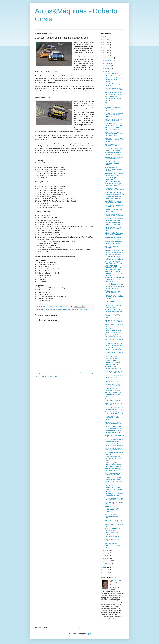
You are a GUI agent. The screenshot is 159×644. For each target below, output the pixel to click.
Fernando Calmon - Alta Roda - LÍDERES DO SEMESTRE (114, 499)
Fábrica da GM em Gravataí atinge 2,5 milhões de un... (114, 449)
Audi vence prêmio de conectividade (111, 247)
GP (74, 309)
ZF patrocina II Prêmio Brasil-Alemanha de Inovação (114, 149)
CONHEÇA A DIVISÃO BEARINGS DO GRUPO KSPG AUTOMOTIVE (113, 363)
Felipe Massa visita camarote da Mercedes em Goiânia (114, 124)
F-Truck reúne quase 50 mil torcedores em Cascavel (113, 381)
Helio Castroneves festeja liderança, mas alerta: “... (113, 470)
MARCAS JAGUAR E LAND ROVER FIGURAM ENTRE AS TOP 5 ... (114, 297)
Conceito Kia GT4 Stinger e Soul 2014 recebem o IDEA (114, 413)
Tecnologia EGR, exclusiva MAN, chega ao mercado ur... (113, 109)
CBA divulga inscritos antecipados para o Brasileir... (111, 516)
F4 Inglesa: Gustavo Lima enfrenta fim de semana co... (114, 445)
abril (106, 556)
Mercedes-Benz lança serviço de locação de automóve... (114, 408)
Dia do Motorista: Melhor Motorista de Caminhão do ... (114, 321)
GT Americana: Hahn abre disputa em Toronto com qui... (113, 458)
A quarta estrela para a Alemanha (112, 540)
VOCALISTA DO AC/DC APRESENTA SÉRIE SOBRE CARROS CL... (113, 163)
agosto (107, 69)
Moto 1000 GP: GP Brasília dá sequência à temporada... (114, 368)
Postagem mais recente (43, 373)
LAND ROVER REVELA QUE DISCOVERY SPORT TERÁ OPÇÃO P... (114, 140)
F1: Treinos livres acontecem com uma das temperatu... (113, 478)
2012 (105, 570)
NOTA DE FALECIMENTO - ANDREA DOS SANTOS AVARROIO (113, 395)
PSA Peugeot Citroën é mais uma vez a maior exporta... (114, 344)
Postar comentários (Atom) (48, 376)
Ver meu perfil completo (108, 619)
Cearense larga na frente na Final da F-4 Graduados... (113, 243)
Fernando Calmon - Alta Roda (114, 284)
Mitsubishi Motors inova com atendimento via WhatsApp (114, 385)
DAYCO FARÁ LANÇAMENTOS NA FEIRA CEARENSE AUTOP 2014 (114, 331)
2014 (105, 56)
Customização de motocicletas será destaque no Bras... (114, 495)
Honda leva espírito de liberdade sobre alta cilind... (114, 336)
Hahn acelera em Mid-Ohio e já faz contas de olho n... (114, 129)
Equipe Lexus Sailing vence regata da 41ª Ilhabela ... (113, 224)
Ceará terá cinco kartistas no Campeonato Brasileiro (113, 521)
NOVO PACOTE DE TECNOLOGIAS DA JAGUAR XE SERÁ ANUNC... (112, 509)
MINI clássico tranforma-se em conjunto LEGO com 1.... (114, 372)
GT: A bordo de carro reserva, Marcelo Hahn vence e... (114, 432)
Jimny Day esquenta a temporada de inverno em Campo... (113, 169)
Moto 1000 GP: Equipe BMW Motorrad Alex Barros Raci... (114, 311)
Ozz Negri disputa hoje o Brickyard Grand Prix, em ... (114, 263)
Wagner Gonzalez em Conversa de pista (111, 145)
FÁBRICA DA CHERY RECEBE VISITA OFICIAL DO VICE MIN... (114, 489)
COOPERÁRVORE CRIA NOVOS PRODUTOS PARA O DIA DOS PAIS (114, 134)
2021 (105, 37)
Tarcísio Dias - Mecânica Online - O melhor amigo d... (114, 436)
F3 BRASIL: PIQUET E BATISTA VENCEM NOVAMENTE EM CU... (113, 179)
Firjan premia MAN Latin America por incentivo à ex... (114, 302)
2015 (105, 53)
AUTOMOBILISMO (48, 309)
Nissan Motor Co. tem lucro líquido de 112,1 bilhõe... (113, 154)
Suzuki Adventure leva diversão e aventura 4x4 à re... (114, 340)
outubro (108, 63)
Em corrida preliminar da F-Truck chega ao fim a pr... (113, 427)
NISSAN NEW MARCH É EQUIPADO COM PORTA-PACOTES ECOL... (114, 274)
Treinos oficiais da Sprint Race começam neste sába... (114, 474)
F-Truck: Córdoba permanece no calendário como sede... (114, 353)
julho (107, 71)
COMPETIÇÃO (68, 309)
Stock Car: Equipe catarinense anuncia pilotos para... (114, 120)
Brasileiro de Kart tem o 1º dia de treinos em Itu (114, 376)
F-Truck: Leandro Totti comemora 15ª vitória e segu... (113, 418)
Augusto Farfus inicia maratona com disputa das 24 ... (114, 287)
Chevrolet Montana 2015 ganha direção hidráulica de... (114, 158)
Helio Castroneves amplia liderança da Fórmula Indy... (114, 423)
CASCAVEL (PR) (59, 309)
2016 (105, 50)
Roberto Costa (117, 581)
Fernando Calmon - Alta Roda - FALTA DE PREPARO (114, 74)
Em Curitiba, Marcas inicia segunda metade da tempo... (114, 256)
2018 (105, 45)
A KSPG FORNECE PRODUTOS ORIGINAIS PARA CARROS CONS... (113, 268)
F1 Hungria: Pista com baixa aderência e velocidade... (113, 389)
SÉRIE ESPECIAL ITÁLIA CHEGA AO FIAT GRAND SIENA (113, 316)
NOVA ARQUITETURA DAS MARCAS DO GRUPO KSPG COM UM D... (113, 531)
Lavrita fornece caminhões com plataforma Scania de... (114, 536)
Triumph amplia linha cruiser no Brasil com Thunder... (114, 503)
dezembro (108, 58)
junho (107, 550)
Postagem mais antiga (87, 373)
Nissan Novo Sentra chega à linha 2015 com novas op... (114, 404)
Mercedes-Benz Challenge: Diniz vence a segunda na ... (114, 185)
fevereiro (108, 561)
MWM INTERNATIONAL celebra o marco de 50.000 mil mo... (114, 99)
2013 (105, 567)
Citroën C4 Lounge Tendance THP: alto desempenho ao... (114, 400)
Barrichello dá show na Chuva (114, 259)
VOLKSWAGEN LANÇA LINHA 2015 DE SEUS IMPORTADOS (114, 483)
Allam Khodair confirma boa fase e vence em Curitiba (113, 202)
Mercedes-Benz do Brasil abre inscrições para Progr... (114, 219)
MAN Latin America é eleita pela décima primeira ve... (113, 292)
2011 (105, 572)
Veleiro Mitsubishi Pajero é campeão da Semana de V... (114, 193)
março (107, 558)
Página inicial (65, 373)
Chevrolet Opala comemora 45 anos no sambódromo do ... (114, 251)
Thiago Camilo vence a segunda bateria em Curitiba (114, 189)
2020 (105, 39)
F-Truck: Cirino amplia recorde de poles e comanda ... (114, 440)
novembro (108, 61)
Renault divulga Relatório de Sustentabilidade (113, 306)
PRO (77, 309)
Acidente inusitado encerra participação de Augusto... (113, 198)
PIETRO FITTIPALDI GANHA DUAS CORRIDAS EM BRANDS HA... (114, 115)
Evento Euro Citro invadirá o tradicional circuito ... (113, 211)
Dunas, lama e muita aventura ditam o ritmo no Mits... (114, 174)
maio (107, 553)
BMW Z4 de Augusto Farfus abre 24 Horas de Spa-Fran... (113, 229)
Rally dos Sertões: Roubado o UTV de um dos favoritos (114, 234)
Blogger (88, 634)
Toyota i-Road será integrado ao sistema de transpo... (113, 238)
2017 (105, 48)
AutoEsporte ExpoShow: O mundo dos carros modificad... (113, 80)
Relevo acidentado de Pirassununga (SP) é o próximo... (112, 545)
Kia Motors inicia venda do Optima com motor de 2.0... (114, 89)
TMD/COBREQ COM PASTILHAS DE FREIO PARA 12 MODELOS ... (113, 464)
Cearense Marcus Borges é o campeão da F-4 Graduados (114, 215)
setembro (108, 66)
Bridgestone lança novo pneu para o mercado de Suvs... (114, 349)
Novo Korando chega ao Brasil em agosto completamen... (114, 93)
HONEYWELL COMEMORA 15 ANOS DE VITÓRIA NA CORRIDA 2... (114, 280)
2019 (105, 42)
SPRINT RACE (83, 309)
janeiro (107, 564)
